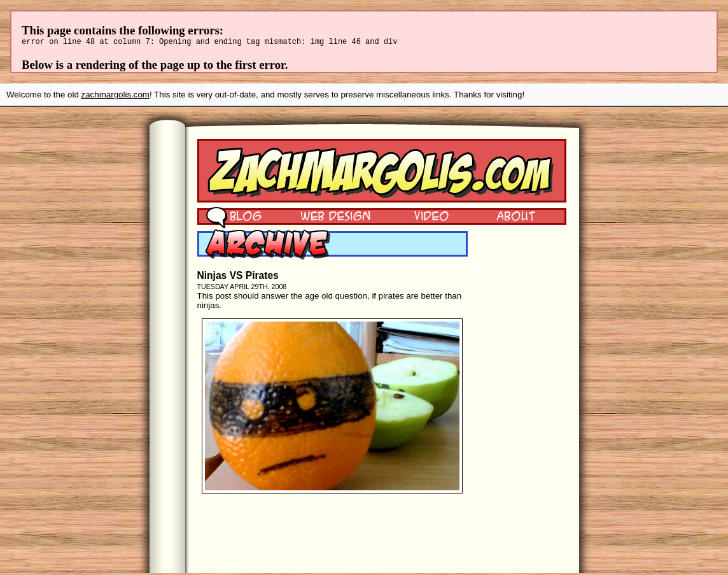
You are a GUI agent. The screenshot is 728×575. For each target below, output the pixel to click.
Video (423, 217)
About (515, 217)
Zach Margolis (382, 173)
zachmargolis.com (115, 96)
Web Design (326, 217)
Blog (234, 217)
